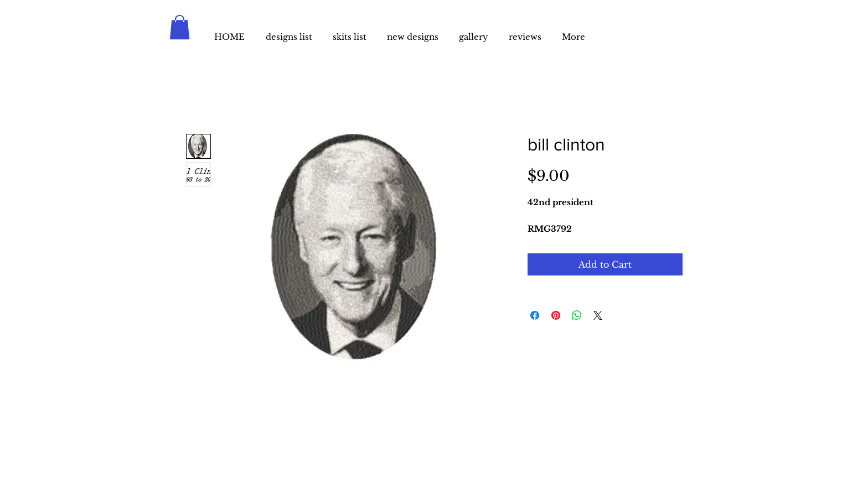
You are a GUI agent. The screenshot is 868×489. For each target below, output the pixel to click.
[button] (180, 27)
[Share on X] (598, 315)
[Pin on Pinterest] (556, 315)
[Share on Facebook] (535, 315)
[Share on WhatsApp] (577, 315)
